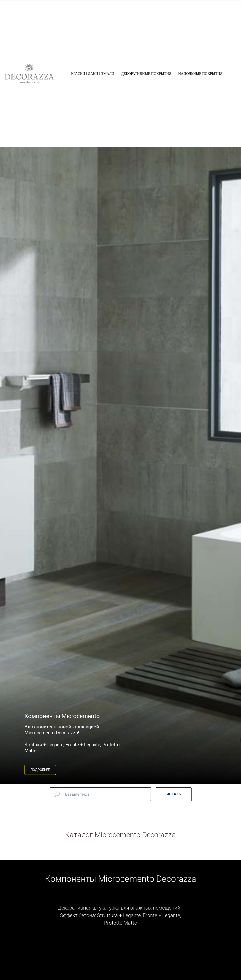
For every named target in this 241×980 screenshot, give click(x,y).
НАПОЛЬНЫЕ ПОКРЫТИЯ (200, 74)
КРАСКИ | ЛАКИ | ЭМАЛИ (93, 74)
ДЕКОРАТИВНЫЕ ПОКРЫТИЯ (146, 74)
